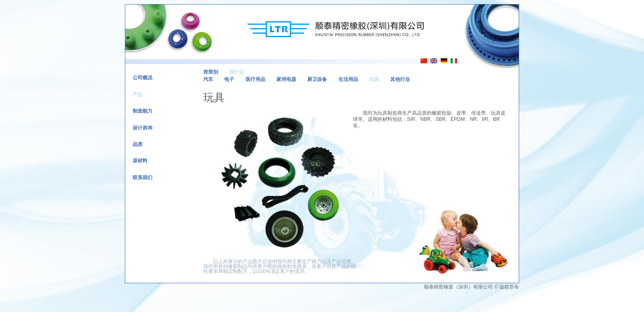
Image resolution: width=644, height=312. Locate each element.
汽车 (208, 79)
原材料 (140, 161)
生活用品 (348, 79)
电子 (229, 79)
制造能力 (143, 111)
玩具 (374, 79)
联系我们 (143, 178)
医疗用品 (255, 79)
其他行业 (400, 79)
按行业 (237, 72)
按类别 (211, 72)
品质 (138, 144)
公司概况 (143, 78)
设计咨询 (143, 128)
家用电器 (286, 79)
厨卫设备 (317, 79)
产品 (138, 95)
